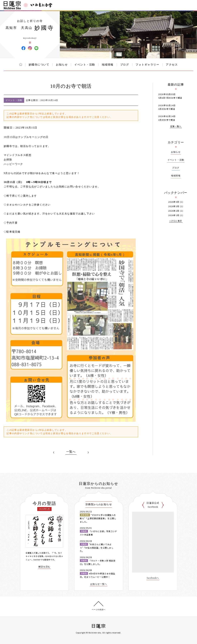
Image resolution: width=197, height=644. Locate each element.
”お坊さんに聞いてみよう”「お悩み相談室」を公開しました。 (97, 548)
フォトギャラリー (147, 65)
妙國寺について (39, 65)
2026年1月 (174, 215)
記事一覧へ (176, 126)
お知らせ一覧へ (99, 584)
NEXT (88, 452)
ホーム (21, 64)
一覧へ (71, 452)
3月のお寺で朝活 (167, 109)
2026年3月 (174, 206)
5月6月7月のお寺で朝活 (170, 98)
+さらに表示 (176, 221)
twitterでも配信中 (42, 560)
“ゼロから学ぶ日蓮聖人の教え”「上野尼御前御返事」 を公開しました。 (98, 518)
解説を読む (45, 567)
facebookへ (153, 578)
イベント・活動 (85, 65)
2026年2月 (174, 211)
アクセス (172, 65)
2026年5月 (174, 202)
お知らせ (62, 65)
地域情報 (108, 65)
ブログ (125, 65)
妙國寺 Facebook (23, 48)
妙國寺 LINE (36, 48)
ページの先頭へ (99, 610)
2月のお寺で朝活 (167, 120)
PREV (54, 452)
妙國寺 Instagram (30, 48)
